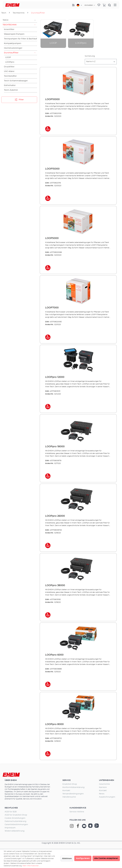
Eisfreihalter (10, 85)
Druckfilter (9, 67)
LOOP (8, 57)
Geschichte (104, 784)
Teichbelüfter (10, 76)
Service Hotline (77, 812)
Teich (5, 20)
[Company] (73, 5)
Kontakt (66, 791)
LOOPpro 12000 (55, 377)
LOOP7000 (52, 308)
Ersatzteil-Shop (70, 784)
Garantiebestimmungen (16, 825)
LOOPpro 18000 (55, 447)
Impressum (10, 828)
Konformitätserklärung (73, 787)
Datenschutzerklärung (15, 821)
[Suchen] (110, 5)
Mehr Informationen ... (31, 866)
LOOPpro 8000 (54, 724)
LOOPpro (10, 62)
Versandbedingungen (73, 794)
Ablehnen (67, 859)
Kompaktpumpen (13, 43)
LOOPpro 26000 (55, 516)
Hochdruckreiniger (13, 48)
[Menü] (115, 5)
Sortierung (90, 56)
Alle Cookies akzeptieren (106, 858)
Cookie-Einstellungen (15, 818)
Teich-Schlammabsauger (16, 81)
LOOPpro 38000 (55, 585)
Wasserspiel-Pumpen (14, 34)
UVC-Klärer (9, 71)
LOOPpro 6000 (54, 655)
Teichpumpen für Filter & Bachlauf (20, 39)
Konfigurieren (83, 858)
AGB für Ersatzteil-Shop (16, 815)
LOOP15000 (52, 169)
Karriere (103, 787)
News (102, 794)
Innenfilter (9, 29)
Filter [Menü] (19, 99)
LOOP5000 (52, 238)
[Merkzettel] (99, 5)
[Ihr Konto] (90, 5)
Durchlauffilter (11, 53)
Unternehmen (107, 780)
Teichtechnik (10, 25)
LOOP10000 (52, 99)
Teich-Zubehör (11, 90)
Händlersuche (69, 797)
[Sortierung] (101, 62)
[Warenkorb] (104, 5)
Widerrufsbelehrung (15, 831)
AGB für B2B (11, 812)
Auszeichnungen (107, 797)
